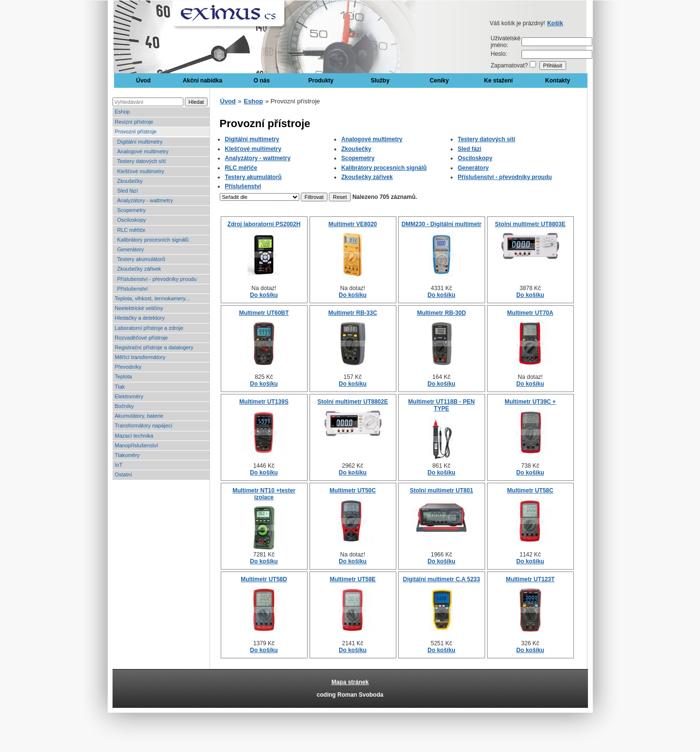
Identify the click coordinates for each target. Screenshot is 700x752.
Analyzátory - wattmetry (145, 200)
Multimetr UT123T (530, 579)
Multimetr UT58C (530, 490)
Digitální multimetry (140, 142)
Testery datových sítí (142, 161)
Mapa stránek (350, 682)
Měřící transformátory (140, 357)
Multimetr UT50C (352, 490)
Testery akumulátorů (141, 259)
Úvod (144, 81)
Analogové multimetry (143, 151)
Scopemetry (132, 210)
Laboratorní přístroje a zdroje (149, 328)
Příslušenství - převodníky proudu (157, 279)
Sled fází (128, 191)
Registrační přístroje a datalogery (154, 347)
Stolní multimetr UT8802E (352, 402)
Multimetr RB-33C (353, 313)
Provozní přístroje (136, 131)
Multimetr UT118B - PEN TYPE (441, 405)
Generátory (131, 249)
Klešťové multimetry (141, 171)
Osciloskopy (132, 220)
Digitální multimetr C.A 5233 (442, 579)
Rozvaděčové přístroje (141, 338)
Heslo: (499, 54)
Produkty (321, 81)
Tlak (120, 387)
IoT (119, 465)
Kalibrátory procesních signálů (153, 240)
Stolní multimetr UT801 (442, 490)
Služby (380, 81)
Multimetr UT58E (353, 579)
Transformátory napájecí (144, 425)
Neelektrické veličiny (139, 308)
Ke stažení (498, 81)
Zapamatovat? (510, 65)
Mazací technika (134, 436)
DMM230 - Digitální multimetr (442, 224)
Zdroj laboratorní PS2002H (264, 224)
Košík (555, 23)
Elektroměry (129, 396)
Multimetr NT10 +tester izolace (264, 494)
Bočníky (124, 406)
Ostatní (123, 474)
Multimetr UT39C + (530, 402)
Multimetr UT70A (530, 313)
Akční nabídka (203, 81)
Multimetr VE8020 (353, 224)
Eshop (122, 112)
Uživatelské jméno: (506, 42)
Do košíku (264, 295)
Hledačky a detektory (140, 318)
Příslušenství (133, 289)
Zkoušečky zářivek (139, 269)
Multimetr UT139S (264, 402)
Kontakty (558, 81)
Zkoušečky (130, 181)
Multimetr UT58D (264, 579)
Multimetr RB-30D (442, 313)
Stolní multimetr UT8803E (530, 224)
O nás (262, 81)
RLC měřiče (131, 230)
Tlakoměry (127, 455)
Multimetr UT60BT (264, 313)
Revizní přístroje (134, 122)
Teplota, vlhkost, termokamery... (152, 298)
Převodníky (128, 367)
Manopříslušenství (137, 445)
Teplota (123, 376)
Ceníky (439, 81)
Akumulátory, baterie (139, 416)
